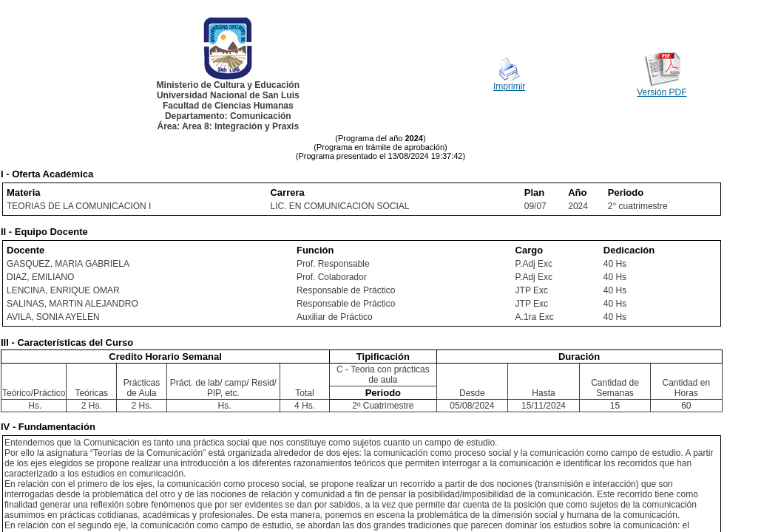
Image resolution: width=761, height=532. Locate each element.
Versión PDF (662, 92)
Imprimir (509, 86)
